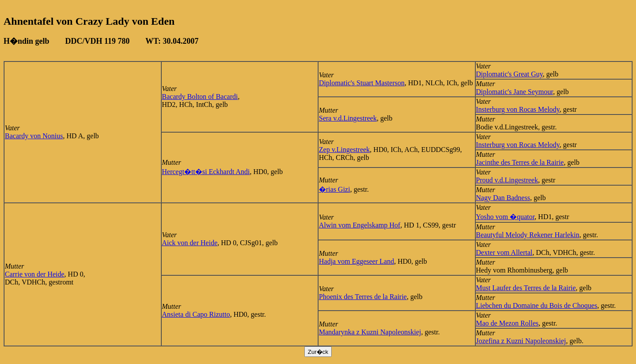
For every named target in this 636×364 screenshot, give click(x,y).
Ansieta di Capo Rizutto (196, 314)
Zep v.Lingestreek (344, 150)
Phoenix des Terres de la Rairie (363, 297)
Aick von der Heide (190, 243)
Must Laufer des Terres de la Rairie (526, 288)
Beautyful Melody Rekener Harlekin (528, 235)
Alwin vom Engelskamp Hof (360, 225)
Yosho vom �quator (505, 217)
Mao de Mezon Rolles (507, 323)
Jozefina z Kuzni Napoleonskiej (521, 341)
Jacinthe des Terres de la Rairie (520, 162)
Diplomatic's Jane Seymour (515, 92)
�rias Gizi (335, 189)
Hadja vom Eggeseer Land (356, 261)
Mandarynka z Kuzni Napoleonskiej (370, 332)
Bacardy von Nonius (34, 136)
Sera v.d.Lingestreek (348, 118)
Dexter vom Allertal (504, 252)
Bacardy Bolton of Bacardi (200, 97)
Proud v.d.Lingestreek (507, 180)
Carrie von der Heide (35, 274)
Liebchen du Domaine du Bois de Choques (537, 305)
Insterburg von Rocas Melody (518, 109)
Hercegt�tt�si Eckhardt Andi (206, 172)
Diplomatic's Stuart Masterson (362, 83)
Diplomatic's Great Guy (509, 74)
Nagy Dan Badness (503, 198)
